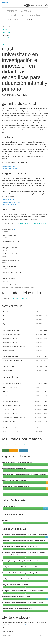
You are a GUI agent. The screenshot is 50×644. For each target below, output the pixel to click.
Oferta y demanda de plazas (10, 169)
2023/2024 (24, 299)
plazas (5, 44)
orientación (13, 20)
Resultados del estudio (9, 166)
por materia (8, 41)
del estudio (8, 38)
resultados (28, 20)
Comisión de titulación (39, 224)
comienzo (12, 11)
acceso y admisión (31, 15)
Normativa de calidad (9, 205)
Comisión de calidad (24, 224)
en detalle (12, 15)
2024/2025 (15, 299)
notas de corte (28, 625)
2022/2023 (24, 445)
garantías (6, 30)
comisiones (7, 33)
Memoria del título (8, 200)
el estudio (26, 11)
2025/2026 (6, 299)
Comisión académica (9, 224)
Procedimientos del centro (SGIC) (13, 202)
